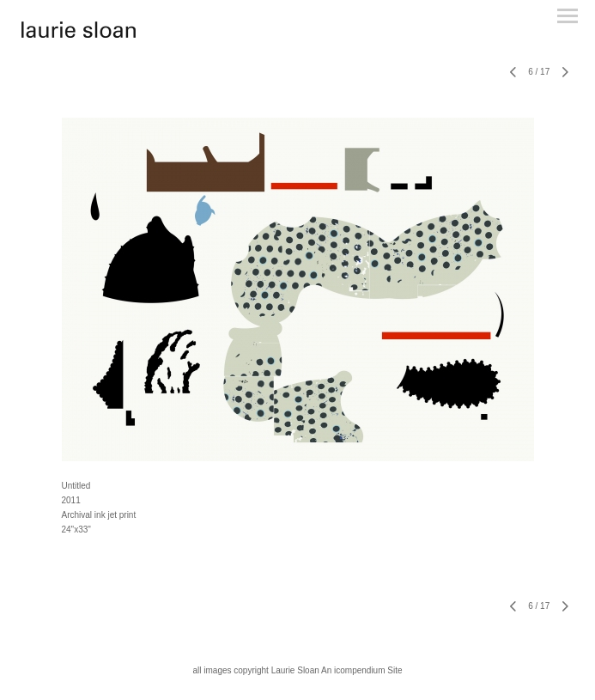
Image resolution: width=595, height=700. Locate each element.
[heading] (79, 34)
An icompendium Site (362, 670)
